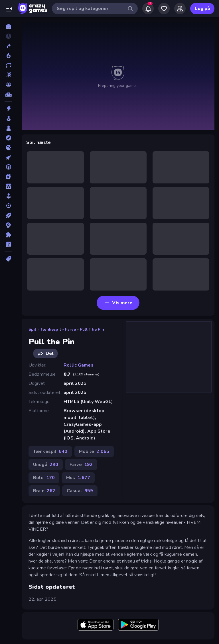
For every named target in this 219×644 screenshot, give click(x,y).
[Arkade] (8, 118)
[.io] (8, 148)
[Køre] (8, 167)
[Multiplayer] (8, 85)
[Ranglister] (8, 94)
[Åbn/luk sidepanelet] (9, 9)
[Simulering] (8, 196)
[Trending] (8, 56)
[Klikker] (8, 157)
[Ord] (8, 186)
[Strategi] (8, 225)
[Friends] (180, 9)
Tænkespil (51, 329)
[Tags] (8, 259)
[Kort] (8, 177)
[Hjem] (8, 26)
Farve (70, 329)
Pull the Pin (92, 329)
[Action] (8, 109)
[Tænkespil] (8, 235)
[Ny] (8, 46)
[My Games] (164, 9)
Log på (202, 9)
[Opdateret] (8, 65)
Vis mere (118, 303)
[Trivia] (8, 244)
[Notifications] (148, 9)
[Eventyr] (8, 138)
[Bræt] (8, 128)
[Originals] (8, 75)
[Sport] (8, 215)
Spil (33, 329)
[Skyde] (8, 206)
